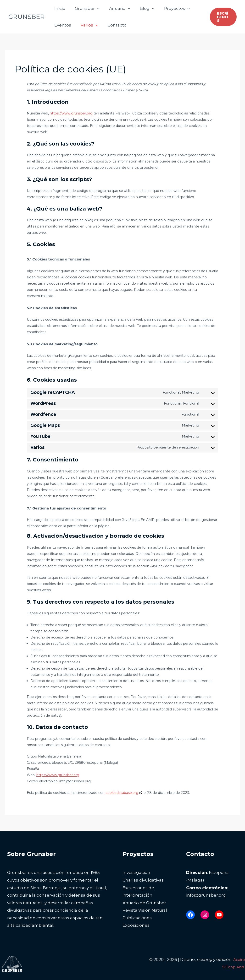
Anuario (116, 8)
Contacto (113, 25)
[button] (95, 8)
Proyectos (170, 8)
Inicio (59, 8)
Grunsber (85, 8)
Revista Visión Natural (145, 910)
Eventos (62, 25)
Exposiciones (136, 925)
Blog (142, 8)
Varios (87, 25)
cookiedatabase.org (122, 793)
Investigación (136, 872)
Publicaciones (137, 918)
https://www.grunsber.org (71, 113)
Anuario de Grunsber (144, 903)
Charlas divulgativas (143, 880)
